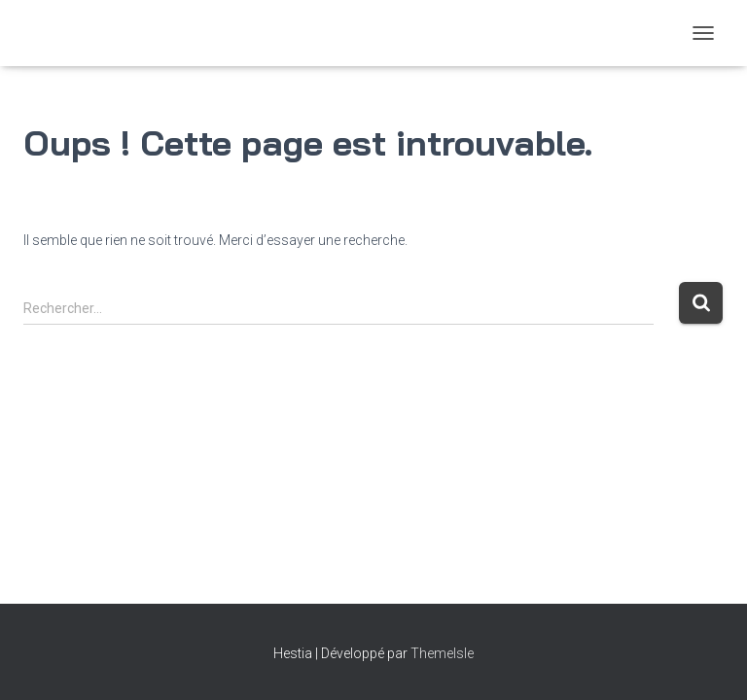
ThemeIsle (442, 653)
